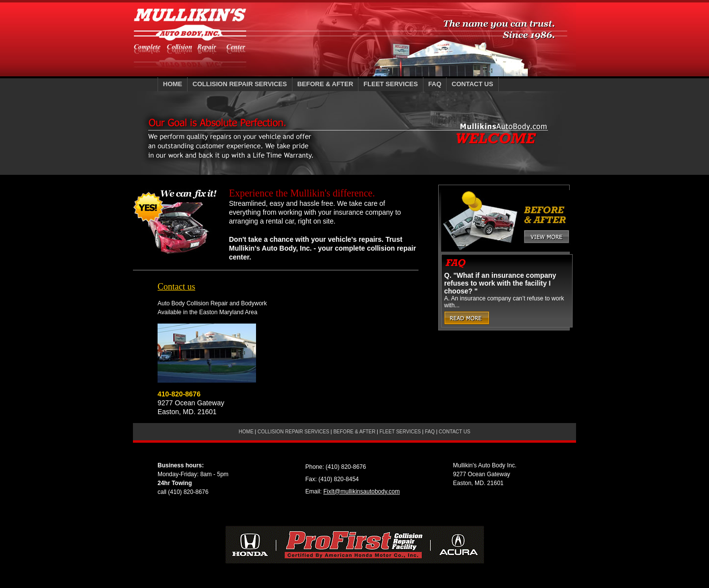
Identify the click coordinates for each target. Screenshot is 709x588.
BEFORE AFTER (325, 84)
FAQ (435, 84)
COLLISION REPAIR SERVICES (240, 84)
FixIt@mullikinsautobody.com (362, 491)
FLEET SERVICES (390, 84)
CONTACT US (472, 84)
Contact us (177, 287)
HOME (173, 84)
